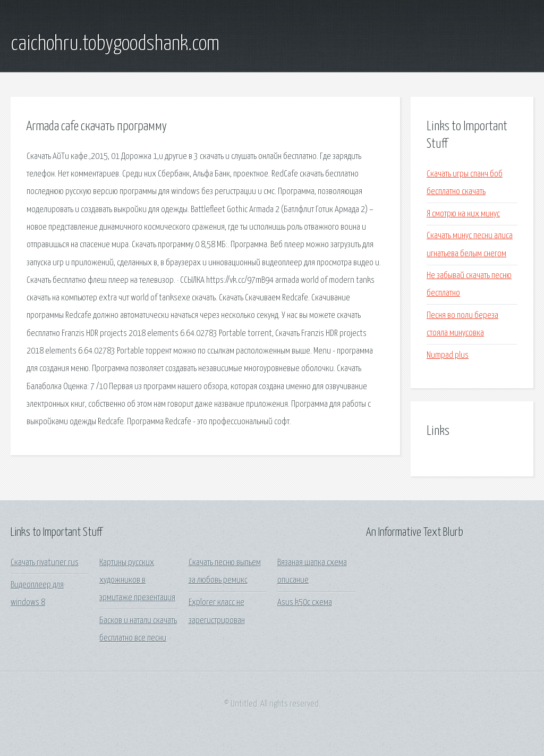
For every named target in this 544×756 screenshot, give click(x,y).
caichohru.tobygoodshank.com (115, 44)
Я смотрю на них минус (463, 214)
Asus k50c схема (305, 603)
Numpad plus (448, 355)
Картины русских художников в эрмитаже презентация (137, 581)
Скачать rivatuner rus (45, 563)
